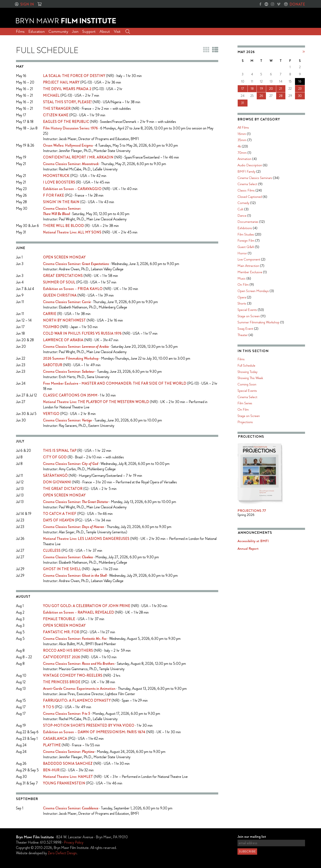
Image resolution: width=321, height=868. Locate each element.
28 (281, 96)
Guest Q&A (246, 247)
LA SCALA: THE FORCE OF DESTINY (74, 76)
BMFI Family (246, 171)
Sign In (27, 4)
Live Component (249, 259)
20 (271, 89)
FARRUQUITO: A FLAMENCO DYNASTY (77, 700)
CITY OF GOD (55, 457)
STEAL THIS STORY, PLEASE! (67, 102)
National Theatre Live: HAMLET (68, 777)
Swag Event (245, 329)
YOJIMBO (51, 327)
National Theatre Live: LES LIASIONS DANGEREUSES (86, 539)
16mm (242, 134)
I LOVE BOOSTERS (59, 182)
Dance (242, 215)
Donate (297, 4)
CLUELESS (52, 551)
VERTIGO (51, 414)
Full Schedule (246, 365)
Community (58, 31)
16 (300, 81)
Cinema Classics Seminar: (71, 164)
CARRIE (50, 314)
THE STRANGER (57, 109)
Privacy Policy (74, 842)
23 (300, 89)
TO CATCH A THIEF (60, 514)
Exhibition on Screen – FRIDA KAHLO (73, 289)
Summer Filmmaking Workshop (258, 322)
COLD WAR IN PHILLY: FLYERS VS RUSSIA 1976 (82, 333)
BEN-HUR (51, 770)
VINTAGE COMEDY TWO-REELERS (73, 675)
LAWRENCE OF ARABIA (63, 340)
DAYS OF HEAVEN (59, 520)
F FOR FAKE (54, 195)
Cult (240, 209)
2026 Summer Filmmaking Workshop (71, 358)
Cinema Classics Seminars (255, 178)
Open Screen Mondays (253, 291)
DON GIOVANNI (57, 482)
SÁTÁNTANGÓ (55, 476)
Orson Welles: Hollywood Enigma (68, 145)
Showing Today (248, 372)
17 (243, 89)
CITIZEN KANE (56, 115)
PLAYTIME (52, 745)
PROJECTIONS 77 (252, 511)
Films (20, 31)
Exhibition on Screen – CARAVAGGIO (72, 189)
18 (252, 89)
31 (243, 103)
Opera (242, 297)
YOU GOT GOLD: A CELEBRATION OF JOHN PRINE (87, 606)
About (105, 31)
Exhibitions (245, 228)
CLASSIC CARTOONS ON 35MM (70, 395)
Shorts (242, 303)
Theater (243, 335)
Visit (117, 31)
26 (261, 96)
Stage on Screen (249, 316)
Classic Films (246, 190)
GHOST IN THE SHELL (62, 569)
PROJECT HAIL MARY (61, 82)
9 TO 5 (49, 707)
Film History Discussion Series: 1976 (70, 128)
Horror (242, 253)
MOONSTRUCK (56, 176)
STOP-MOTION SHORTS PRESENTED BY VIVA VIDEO (89, 725)
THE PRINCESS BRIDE (62, 682)
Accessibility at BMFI (253, 541)
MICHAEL (51, 95)
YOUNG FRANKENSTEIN (64, 783)
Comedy (243, 203)
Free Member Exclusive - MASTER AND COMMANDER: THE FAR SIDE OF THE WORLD (115, 383)
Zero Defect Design (62, 853)
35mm (242, 140)
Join (75, 31)
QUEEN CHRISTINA (60, 295)
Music (242, 278)
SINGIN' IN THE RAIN (61, 202)
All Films (243, 127)
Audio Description (250, 165)
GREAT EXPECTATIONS (63, 276)
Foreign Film (246, 240)
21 (281, 89)
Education (37, 31)
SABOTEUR (53, 365)
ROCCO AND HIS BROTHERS (68, 650)
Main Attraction (248, 266)
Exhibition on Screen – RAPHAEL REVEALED (79, 612)
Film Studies (246, 234)
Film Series (245, 403)
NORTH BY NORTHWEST (64, 320)
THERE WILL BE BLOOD (63, 226)
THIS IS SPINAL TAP (60, 451)
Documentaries (248, 222)
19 (261, 89)
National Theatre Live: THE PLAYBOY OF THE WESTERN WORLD (96, 402)
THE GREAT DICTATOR (63, 489)
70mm (242, 153)
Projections (245, 422)
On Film (243, 284)
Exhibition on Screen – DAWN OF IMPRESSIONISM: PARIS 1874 (94, 732)
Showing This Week (250, 378)
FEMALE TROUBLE (59, 619)
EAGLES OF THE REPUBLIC (66, 122)
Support (89, 31)
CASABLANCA (55, 739)
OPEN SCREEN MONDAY (64, 257)
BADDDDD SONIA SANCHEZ (68, 764)
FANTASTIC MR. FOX (61, 632)
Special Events (247, 310)
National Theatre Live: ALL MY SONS (72, 232)
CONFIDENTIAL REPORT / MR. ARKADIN (78, 157)
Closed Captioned (250, 197)
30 (300, 96)
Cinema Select (247, 184)
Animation (244, 159)
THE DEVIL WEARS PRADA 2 (67, 89)
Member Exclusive (250, 272)
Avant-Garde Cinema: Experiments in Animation (79, 689)
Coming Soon (247, 384)
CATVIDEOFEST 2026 (62, 657)
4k (239, 146)
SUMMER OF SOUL (59, 282)
